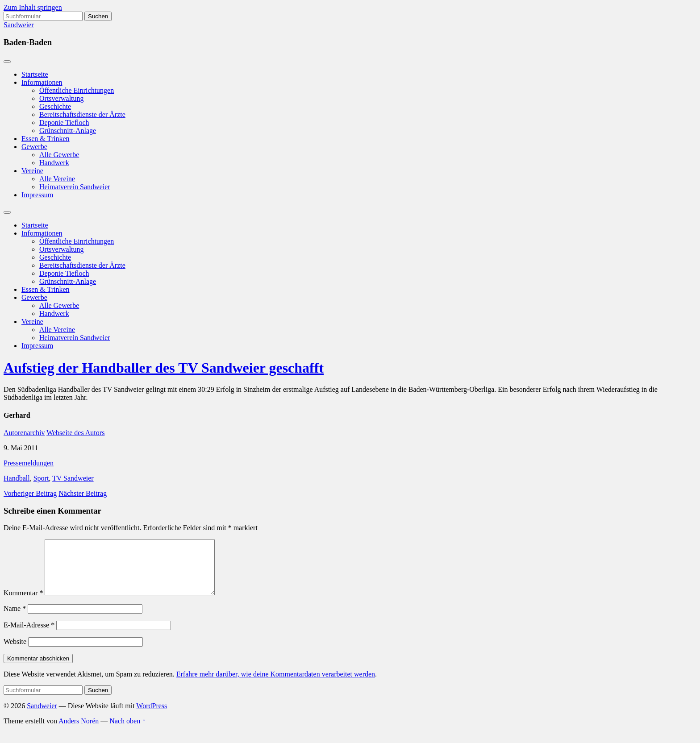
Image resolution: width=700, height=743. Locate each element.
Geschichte (55, 106)
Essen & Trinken (46, 139)
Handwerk (54, 163)
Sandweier (19, 25)
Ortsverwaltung (62, 98)
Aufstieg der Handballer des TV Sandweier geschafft (164, 368)
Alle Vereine (57, 179)
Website (15, 652)
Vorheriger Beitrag (30, 493)
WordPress (152, 716)
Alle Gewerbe (59, 155)
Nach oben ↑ (127, 732)
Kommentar (23, 604)
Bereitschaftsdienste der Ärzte (82, 114)
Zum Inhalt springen (33, 7)
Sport (41, 478)
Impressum (37, 195)
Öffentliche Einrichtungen (77, 90)
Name (15, 619)
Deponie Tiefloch (64, 122)
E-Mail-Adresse (29, 636)
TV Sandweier (73, 478)
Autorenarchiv (24, 433)
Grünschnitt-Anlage (68, 131)
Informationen (42, 82)
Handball (17, 478)
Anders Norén (79, 732)
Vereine (32, 171)
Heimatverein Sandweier (75, 187)
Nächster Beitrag (83, 493)
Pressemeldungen (29, 463)
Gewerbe (34, 147)
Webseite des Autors (75, 433)
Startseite (35, 74)
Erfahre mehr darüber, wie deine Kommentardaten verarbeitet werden (276, 685)
